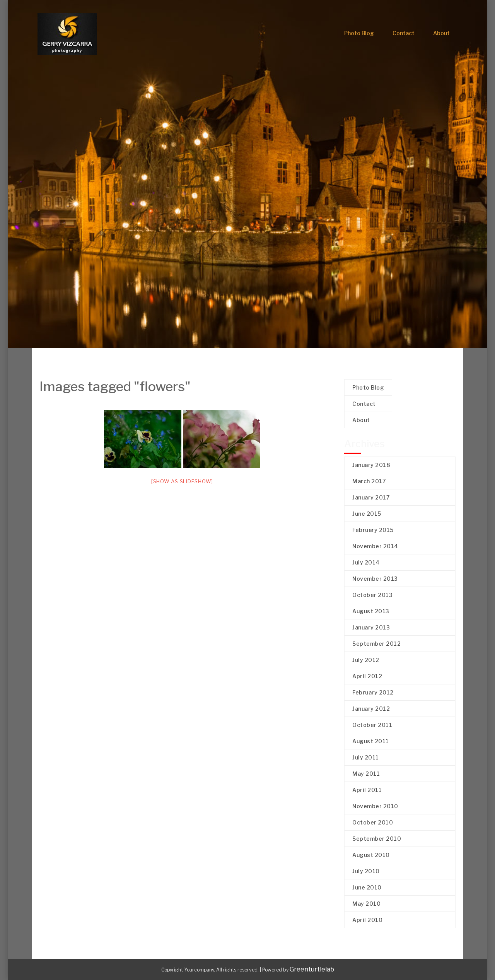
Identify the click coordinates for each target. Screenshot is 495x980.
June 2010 (367, 887)
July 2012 (366, 660)
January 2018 (371, 465)
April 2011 (367, 790)
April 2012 (367, 676)
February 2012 (373, 692)
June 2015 (367, 514)
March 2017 (369, 481)
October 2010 (373, 822)
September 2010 (377, 839)
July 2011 (366, 757)
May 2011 (366, 774)
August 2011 (371, 741)
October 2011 (372, 725)
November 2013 (375, 579)
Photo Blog (359, 33)
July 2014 (366, 562)
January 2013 (371, 627)
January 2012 (371, 709)
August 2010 (371, 855)
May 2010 (366, 904)
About (441, 33)
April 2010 (367, 920)
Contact (404, 33)
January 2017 (371, 497)
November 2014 (375, 546)
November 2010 (375, 806)
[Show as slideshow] (182, 481)
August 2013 (371, 611)
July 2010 (366, 871)
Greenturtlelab (312, 969)
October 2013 (372, 595)
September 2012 (376, 644)
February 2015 (373, 530)
